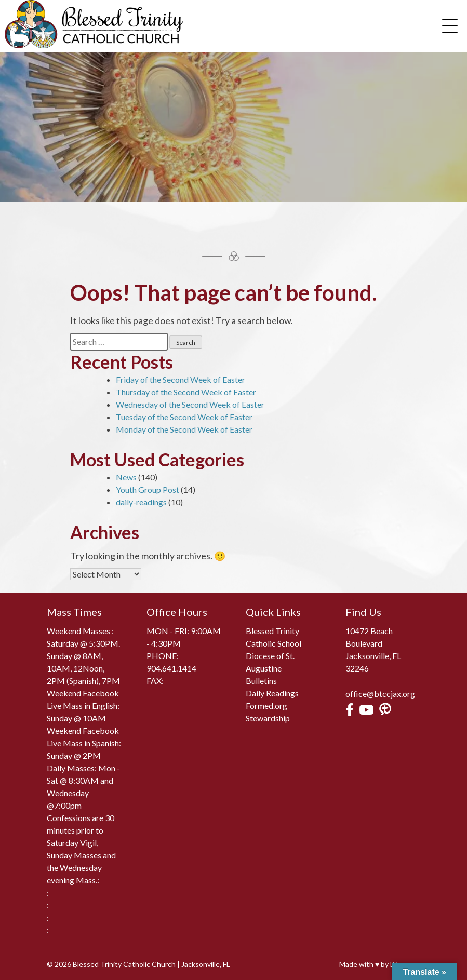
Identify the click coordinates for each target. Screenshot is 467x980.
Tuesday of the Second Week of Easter (184, 417)
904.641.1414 (171, 668)
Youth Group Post (148, 489)
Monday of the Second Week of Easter (184, 429)
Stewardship (268, 718)
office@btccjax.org (380, 694)
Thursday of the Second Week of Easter (186, 392)
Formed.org (266, 706)
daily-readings (141, 502)
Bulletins (261, 681)
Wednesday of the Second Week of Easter (190, 404)
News (126, 477)
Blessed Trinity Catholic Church (124, 964)
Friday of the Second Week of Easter (181, 379)
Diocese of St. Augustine (270, 662)
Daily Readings (272, 693)
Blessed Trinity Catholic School (273, 637)
